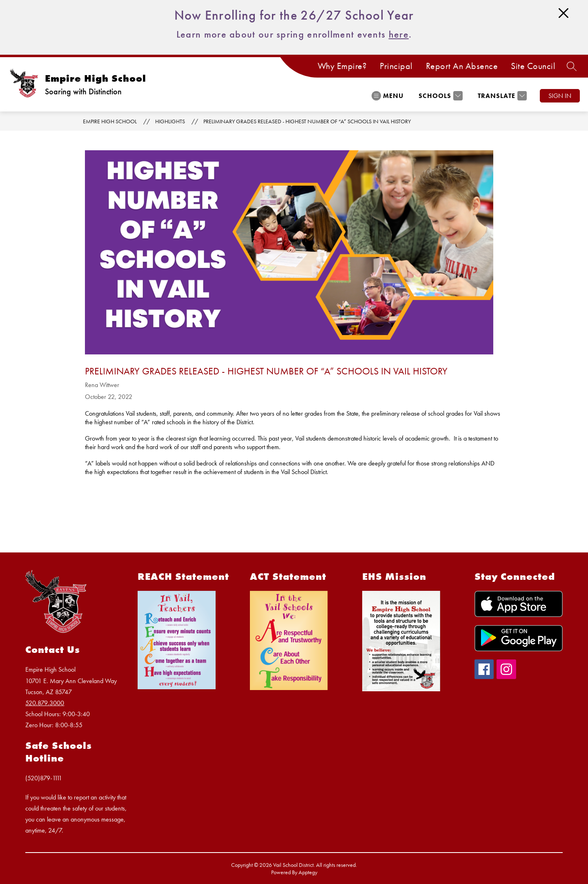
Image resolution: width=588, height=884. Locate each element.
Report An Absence (462, 66)
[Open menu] (388, 96)
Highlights (170, 121)
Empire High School (110, 121)
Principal (396, 66)
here (399, 34)
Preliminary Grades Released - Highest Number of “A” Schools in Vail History (307, 121)
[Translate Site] (501, 96)
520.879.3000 (45, 703)
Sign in (560, 96)
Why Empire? (342, 66)
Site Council (533, 66)
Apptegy (308, 872)
